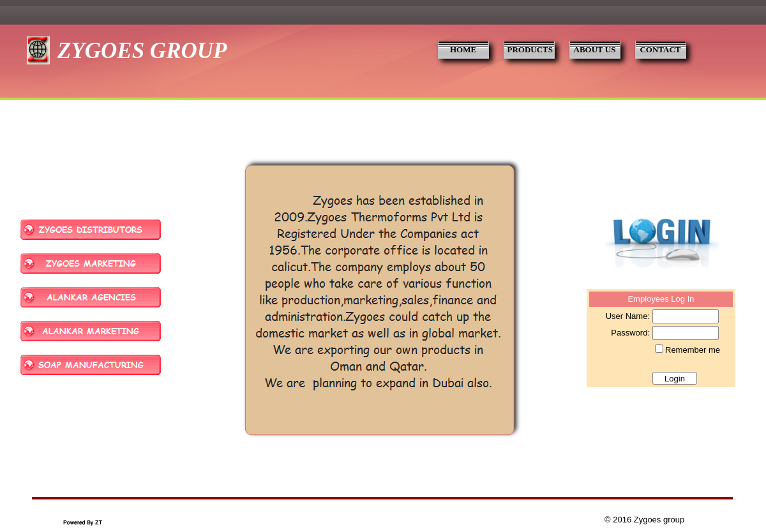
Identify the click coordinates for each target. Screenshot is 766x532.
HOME (463, 49)
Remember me (693, 350)
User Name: (628, 316)
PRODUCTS (530, 49)
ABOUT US (595, 49)
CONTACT (660, 49)
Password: (630, 333)
